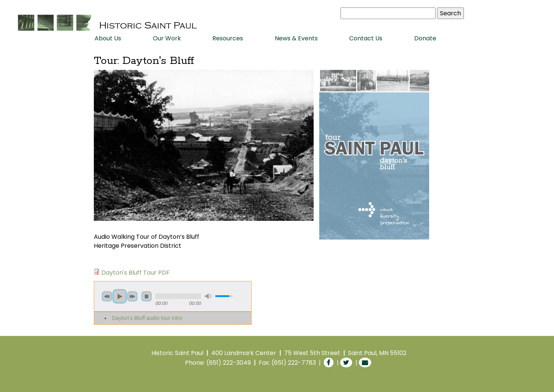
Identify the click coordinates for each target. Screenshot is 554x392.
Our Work (167, 38)
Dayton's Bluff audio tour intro (147, 318)
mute (208, 296)
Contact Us (366, 38)
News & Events (296, 38)
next (132, 296)
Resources (228, 38)
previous (107, 296)
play (120, 296)
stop (147, 296)
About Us (108, 38)
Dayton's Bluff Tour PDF (136, 273)
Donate (425, 38)
